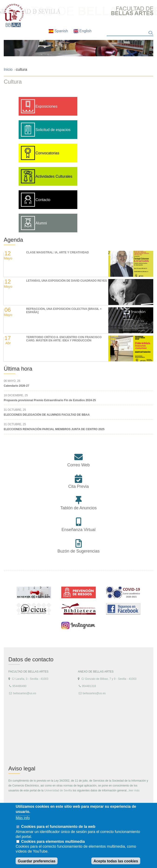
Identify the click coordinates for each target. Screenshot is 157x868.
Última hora (18, 369)
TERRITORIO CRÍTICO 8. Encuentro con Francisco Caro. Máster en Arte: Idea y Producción (64, 339)
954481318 (89, 686)
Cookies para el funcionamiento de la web (58, 827)
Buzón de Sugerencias (78, 551)
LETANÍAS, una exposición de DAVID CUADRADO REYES (66, 281)
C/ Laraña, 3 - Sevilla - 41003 (30, 679)
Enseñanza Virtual (78, 530)
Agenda (13, 240)
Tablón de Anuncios (78, 508)
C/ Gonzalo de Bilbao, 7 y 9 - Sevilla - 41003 (109, 679)
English (83, 31)
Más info (23, 818)
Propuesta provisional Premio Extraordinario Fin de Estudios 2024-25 (50, 400)
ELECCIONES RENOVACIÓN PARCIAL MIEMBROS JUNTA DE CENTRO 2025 (54, 429)
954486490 (19, 686)
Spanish (59, 31)
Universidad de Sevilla (58, 790)
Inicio (8, 69)
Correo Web (79, 465)
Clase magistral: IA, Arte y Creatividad (57, 252)
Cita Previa (78, 486)
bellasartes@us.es (25, 693)
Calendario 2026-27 (16, 386)
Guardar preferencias (37, 861)
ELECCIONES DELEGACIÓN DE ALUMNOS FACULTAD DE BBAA (47, 415)
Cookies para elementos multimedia (53, 841)
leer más (134, 790)
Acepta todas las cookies (116, 861)
